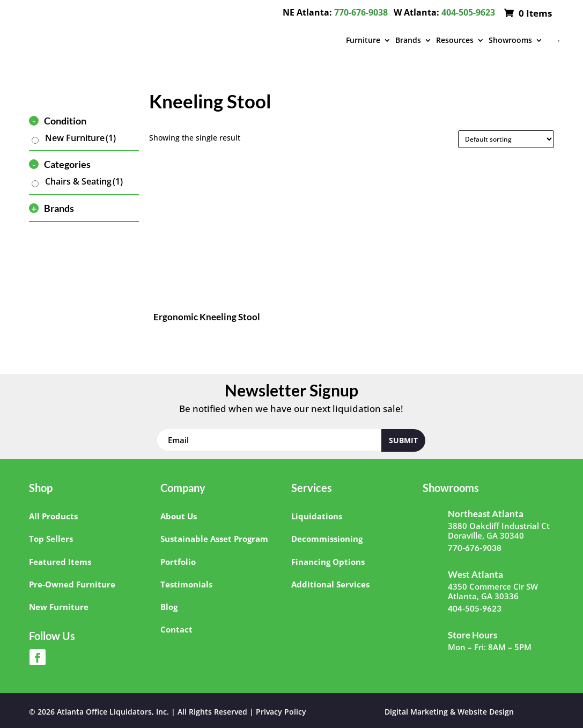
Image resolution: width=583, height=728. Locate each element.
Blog (169, 607)
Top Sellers (51, 539)
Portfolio (178, 562)
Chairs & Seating (84, 181)
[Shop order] (506, 139)
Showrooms (510, 40)
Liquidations (317, 516)
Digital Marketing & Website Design (449, 712)
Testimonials (186, 584)
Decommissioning (327, 539)
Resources (455, 40)
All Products (53, 516)
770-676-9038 (361, 12)
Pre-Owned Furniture (72, 584)
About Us (179, 516)
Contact (176, 629)
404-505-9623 (468, 12)
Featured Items (60, 562)
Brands (408, 40)
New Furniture (80, 138)
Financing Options (328, 562)
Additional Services (330, 584)
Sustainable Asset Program (214, 539)
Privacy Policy (281, 712)
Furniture (363, 40)
